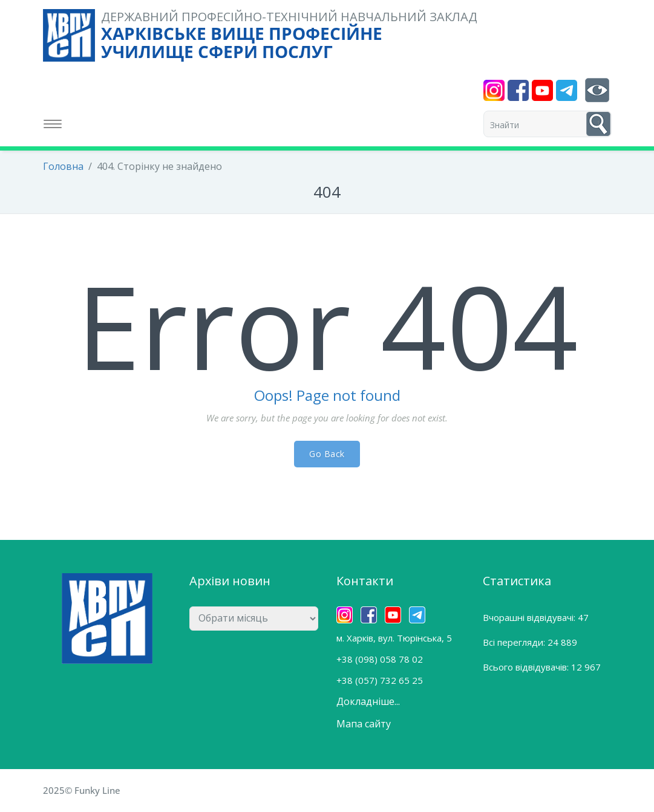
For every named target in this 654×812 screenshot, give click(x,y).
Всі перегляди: (515, 642)
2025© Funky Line (82, 790)
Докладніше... (368, 701)
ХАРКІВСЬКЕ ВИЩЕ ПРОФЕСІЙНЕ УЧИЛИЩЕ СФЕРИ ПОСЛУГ (242, 42)
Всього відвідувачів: (527, 667)
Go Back (327, 454)
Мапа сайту (364, 724)
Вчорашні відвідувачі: (530, 617)
